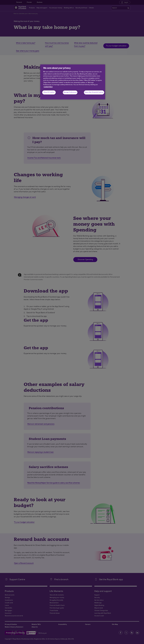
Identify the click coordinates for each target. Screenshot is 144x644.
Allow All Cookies (49, 92)
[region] (73, 82)
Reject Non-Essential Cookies (94, 92)
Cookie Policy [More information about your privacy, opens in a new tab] (48, 87)
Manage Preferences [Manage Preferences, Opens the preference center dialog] (70, 92)
